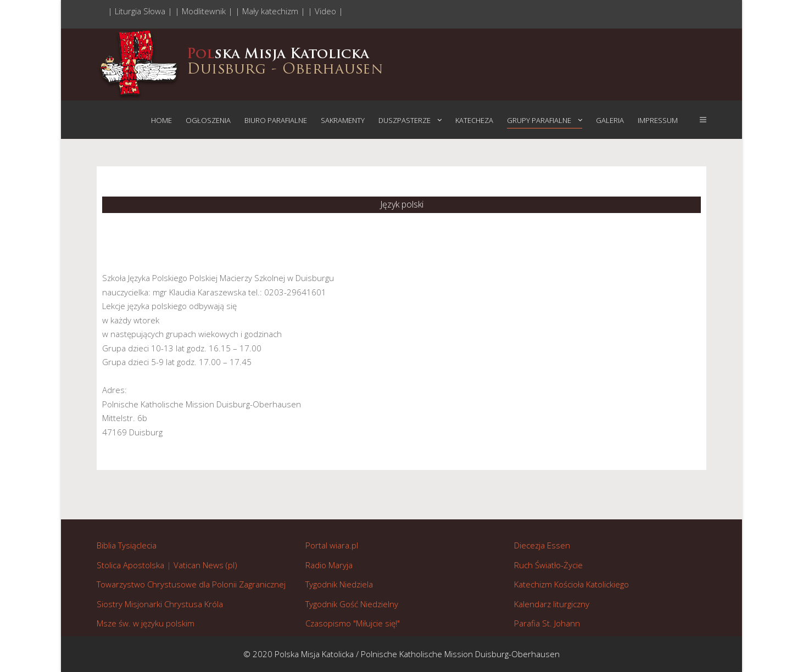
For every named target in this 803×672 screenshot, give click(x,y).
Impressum (658, 120)
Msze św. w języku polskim (146, 623)
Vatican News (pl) (205, 565)
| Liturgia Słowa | (141, 11)
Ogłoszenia (208, 120)
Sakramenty (343, 120)
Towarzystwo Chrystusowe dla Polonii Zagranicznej (191, 584)
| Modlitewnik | (205, 11)
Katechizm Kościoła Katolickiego (571, 584)
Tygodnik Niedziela (339, 584)
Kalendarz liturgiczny (552, 604)
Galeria (610, 120)
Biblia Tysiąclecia (127, 545)
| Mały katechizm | (271, 11)
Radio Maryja (329, 565)
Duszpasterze (405, 120)
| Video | (325, 11)
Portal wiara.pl (332, 545)
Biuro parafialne (276, 120)
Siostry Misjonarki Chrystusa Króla (160, 604)
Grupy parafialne (539, 120)
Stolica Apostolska (130, 565)
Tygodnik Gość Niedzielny (352, 604)
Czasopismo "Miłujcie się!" (353, 623)
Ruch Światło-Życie (548, 565)
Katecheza (474, 120)
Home (161, 120)
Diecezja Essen (542, 545)
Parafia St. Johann (547, 623)
